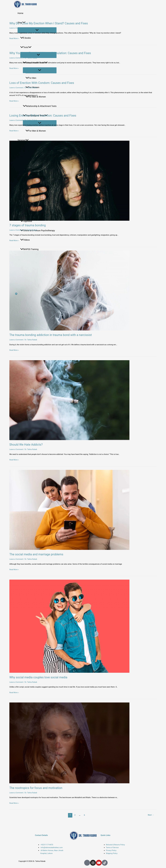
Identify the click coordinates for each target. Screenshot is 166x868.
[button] (30, 47)
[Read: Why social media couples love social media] (83, 629)
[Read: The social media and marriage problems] (83, 512)
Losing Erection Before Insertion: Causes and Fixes (46, 116)
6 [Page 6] (84, 818)
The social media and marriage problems (39, 557)
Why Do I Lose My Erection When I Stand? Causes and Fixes (53, 23)
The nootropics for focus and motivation (39, 791)
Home (20, 13)
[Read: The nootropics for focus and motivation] (83, 746)
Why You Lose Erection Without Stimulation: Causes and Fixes (54, 53)
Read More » (14, 39)
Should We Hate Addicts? (28, 446)
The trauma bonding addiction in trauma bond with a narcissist (55, 336)
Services (23, 140)
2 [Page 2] (75, 818)
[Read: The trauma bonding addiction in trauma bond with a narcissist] (83, 292)
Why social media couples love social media (41, 680)
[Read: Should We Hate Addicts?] (83, 402)
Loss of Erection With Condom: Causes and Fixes (45, 84)
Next (151, 818)
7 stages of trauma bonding (29, 227)
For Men (31, 78)
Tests (26, 47)
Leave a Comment (16, 28)
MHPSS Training (29, 249)
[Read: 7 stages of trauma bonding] (83, 182)
